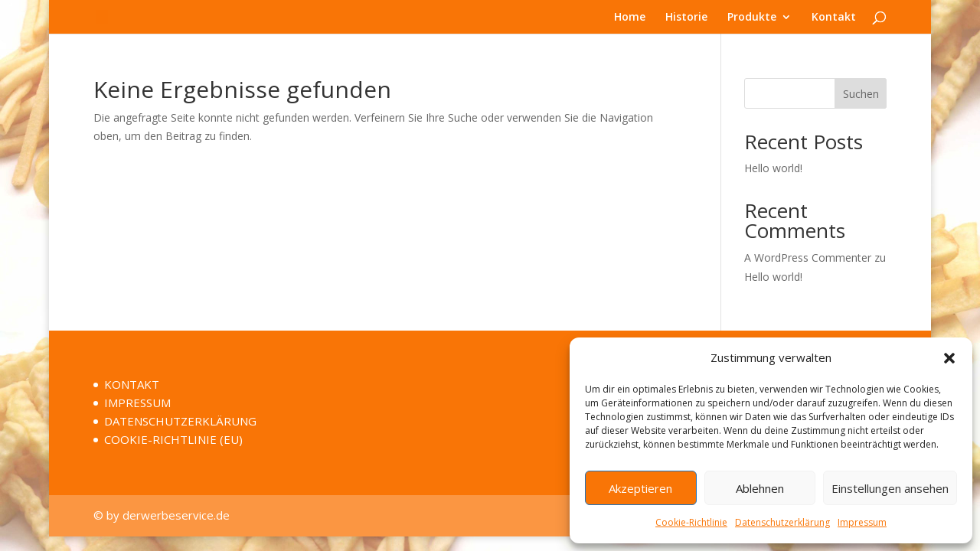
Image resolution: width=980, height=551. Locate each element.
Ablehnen (760, 488)
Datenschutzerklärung (782, 522)
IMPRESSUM (137, 403)
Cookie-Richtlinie (691, 522)
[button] (949, 358)
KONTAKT (132, 384)
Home (630, 18)
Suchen (861, 94)
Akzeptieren (640, 488)
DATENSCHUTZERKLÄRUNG (180, 421)
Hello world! (773, 168)
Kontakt (834, 18)
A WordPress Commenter (808, 258)
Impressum (862, 522)
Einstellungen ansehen (890, 488)
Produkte (752, 18)
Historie (686, 18)
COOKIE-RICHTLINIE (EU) (173, 439)
